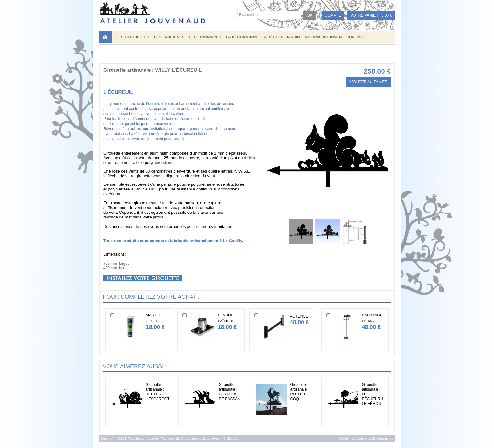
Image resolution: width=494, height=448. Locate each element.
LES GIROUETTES (133, 37)
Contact (355, 37)
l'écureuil (154, 104)
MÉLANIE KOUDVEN (323, 37)
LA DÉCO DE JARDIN (281, 37)
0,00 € (387, 15)
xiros (168, 163)
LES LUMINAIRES (205, 37)
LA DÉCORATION (241, 37)
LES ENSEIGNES (169, 37)
